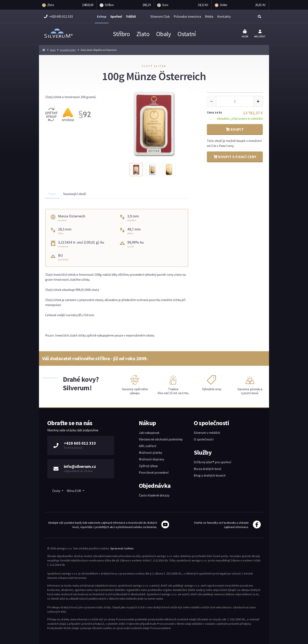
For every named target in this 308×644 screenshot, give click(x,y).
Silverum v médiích (207, 433)
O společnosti (204, 439)
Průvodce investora (187, 16)
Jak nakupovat (149, 433)
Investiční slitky (68, 50)
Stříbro (121, 34)
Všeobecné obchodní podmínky (161, 439)
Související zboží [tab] (75, 194)
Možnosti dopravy (151, 459)
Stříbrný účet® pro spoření (212, 462)
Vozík (245, 34)
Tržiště (131, 16)
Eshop (102, 16)
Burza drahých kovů (208, 469)
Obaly (163, 34)
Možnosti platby (150, 453)
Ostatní (187, 34)
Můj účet (260, 34)
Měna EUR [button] (74, 491)
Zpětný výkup (148, 466)
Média (209, 16)
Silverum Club (160, 16)
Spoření (116, 16)
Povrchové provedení (154, 472)
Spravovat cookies (122, 548)
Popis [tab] (53, 194)
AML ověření (147, 446)
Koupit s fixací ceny (235, 157)
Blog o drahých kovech (210, 475)
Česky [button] (57, 491)
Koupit (235, 129)
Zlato (143, 34)
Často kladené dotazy (154, 495)
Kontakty (224, 16)
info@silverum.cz (80, 466)
